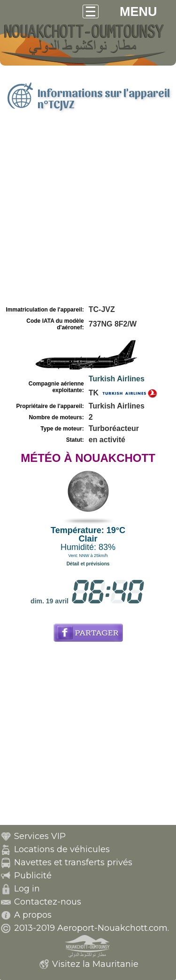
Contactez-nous (48, 902)
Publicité (33, 876)
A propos (33, 915)
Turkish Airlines (117, 379)
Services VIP (40, 836)
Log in (27, 889)
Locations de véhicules (62, 849)
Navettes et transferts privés (73, 862)
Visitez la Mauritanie (95, 964)
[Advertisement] (88, 211)
